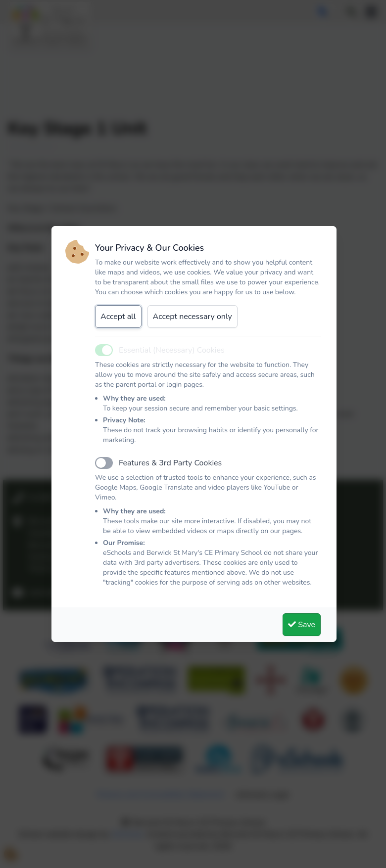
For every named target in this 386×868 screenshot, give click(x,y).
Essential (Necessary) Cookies (172, 350)
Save (302, 625)
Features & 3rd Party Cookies (170, 463)
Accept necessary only (193, 317)
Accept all (118, 317)
